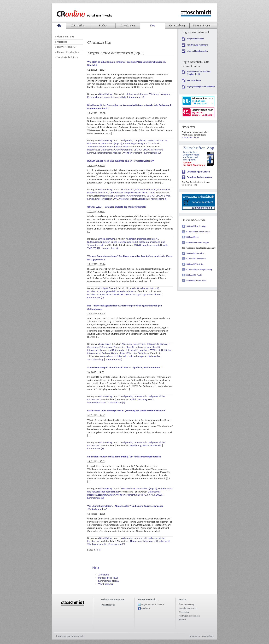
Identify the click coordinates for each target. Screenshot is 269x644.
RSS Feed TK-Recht (194, 275)
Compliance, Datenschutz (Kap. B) (150, 140)
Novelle (164, 245)
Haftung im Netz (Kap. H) (147, 347)
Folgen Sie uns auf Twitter (153, 604)
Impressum (195, 636)
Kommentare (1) (117, 402)
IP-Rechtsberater (108, 605)
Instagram (165, 94)
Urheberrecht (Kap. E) (148, 288)
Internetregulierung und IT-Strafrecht (142, 143)
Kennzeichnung (95, 97)
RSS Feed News (192, 237)
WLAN (97, 248)
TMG (90, 248)
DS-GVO (138, 150)
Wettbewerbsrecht (133, 153)
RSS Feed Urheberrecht (196, 280)
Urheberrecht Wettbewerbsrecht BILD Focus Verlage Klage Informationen (124, 294)
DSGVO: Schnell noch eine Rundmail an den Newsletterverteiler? (121, 161)
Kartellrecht (157, 150)
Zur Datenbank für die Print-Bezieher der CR (199, 73)
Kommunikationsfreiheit (100, 153)
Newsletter (106, 199)
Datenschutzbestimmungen (101, 495)
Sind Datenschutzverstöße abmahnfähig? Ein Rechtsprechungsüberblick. (124, 457)
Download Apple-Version (198, 172)
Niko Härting (106, 94)
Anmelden (104, 575)
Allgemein (127, 140)
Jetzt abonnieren (191, 137)
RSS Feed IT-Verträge (195, 264)
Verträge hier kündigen (189, 616)
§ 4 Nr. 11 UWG (155, 495)
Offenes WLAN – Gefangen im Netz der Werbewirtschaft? (117, 207)
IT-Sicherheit (120, 356)
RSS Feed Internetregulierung (199, 270)
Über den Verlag (186, 604)
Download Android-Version (199, 177)
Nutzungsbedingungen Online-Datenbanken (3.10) (113, 242)
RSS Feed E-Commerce (196, 259)
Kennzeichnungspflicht (115, 97)
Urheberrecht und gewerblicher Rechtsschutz (132, 193)
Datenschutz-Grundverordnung (117, 150)
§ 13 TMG (141, 495)
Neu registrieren (194, 80)
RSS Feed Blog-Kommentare (198, 232)
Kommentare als (109, 581)
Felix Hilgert (105, 344)
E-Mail (167, 196)
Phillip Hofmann (107, 239)
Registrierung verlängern (197, 45)
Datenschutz (94, 143)
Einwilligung (93, 199)
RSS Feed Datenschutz (195, 253)
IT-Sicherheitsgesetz (138, 356)
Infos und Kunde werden (197, 51)
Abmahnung (136, 541)
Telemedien (155, 356)
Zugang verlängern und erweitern (201, 87)
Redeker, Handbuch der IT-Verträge (119, 353)
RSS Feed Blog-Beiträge (196, 226)
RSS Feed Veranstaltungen (197, 242)
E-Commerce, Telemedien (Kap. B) (117, 347)
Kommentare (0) (137, 97)
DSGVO (146, 150)
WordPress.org (106, 584)
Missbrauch (149, 541)
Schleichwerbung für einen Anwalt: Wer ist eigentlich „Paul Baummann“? (125, 367)
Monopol (117, 153)
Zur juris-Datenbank (195, 39)
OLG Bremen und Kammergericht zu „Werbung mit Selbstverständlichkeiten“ (127, 411)
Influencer (132, 94)
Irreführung (136, 445)
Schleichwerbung (138, 399)
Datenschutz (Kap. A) (112, 143)
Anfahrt (183, 620)
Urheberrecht (163, 541)
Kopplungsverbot (150, 245)
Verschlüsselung (95, 359)
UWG (115, 199)
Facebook (146, 608)
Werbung (124, 199)
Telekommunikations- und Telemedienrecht (109, 147)
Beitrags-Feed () (108, 578)
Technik (142, 353)
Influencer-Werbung (148, 94)
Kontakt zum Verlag (188, 608)
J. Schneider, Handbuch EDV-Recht (143, 350)
